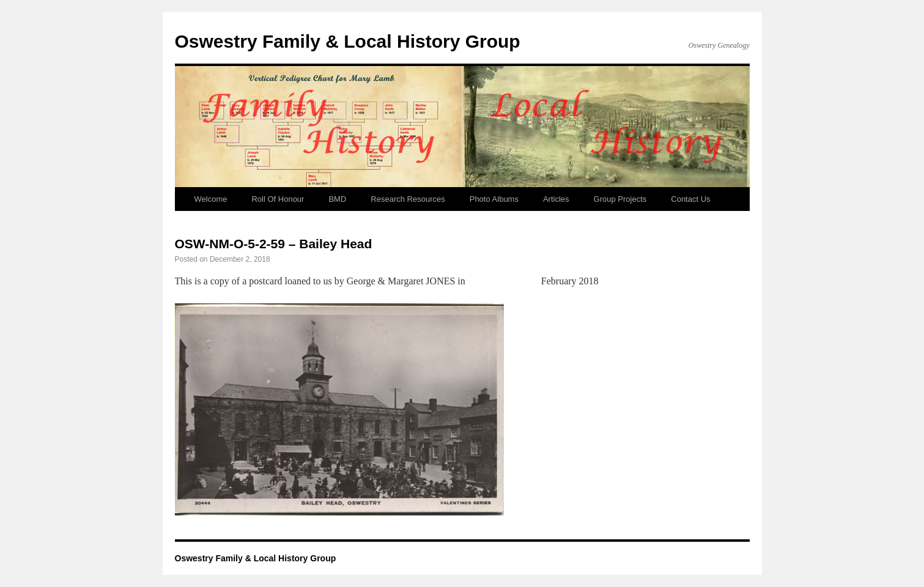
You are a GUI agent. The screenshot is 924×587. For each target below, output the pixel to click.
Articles (556, 199)
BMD (337, 199)
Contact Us (690, 199)
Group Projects (620, 199)
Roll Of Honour (278, 199)
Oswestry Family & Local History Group (348, 41)
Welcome (211, 199)
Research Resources (408, 199)
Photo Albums (494, 199)
